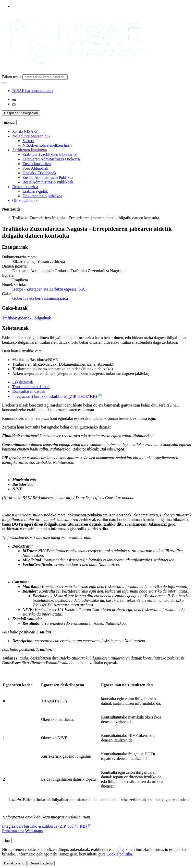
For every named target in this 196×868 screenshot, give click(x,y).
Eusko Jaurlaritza (37, 164)
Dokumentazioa (25, 187)
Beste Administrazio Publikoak (48, 182)
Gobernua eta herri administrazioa (40, 298)
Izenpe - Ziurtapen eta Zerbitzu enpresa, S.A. (49, 289)
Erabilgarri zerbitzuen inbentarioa (50, 154)
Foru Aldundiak (35, 168)
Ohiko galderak (25, 200)
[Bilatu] (4, 83)
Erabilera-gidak (35, 191)
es (14, 104)
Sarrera (28, 141)
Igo (7, 841)
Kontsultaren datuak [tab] (29, 391)
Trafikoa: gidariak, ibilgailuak (27, 318)
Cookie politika (119, 854)
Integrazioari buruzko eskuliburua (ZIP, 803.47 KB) (57, 396)
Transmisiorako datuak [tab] (31, 387)
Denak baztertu (41, 863)
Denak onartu (14, 863)
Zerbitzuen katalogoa (30, 150)
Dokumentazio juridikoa (42, 196)
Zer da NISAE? (25, 131)
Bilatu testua (12, 77)
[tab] (103, 382)
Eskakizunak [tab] (23, 382)
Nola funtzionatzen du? (31, 136)
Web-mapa (34, 831)
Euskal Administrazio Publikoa (48, 177)
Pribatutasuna (13, 831)
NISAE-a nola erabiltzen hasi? (47, 145)
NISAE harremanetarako (33, 91)
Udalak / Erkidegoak (39, 173)
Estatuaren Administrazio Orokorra (51, 159)
